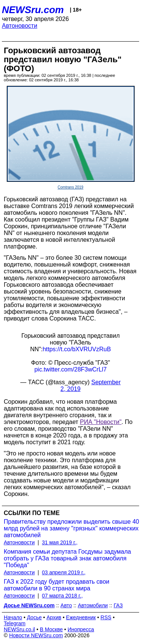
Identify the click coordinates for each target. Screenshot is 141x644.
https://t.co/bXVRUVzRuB (77, 349)
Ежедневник (81, 617)
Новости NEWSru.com (36, 635)
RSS (106, 617)
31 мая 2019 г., (60, 542)
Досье (34, 617)
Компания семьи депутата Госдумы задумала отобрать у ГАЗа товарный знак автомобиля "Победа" (67, 558)
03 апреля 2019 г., (64, 572)
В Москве (51, 629)
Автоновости (20, 26)
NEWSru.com (33, 10)
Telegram (15, 623)
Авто (66, 605)
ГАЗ (118, 605)
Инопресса (81, 629)
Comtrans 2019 (70, 187)
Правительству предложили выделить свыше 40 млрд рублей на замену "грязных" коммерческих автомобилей (71, 528)
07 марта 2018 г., (63, 596)
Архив (54, 617)
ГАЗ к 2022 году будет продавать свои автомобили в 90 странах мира (57, 585)
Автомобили (93, 605)
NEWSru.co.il (19, 629)
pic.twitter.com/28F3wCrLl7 (70, 369)
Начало (13, 617)
